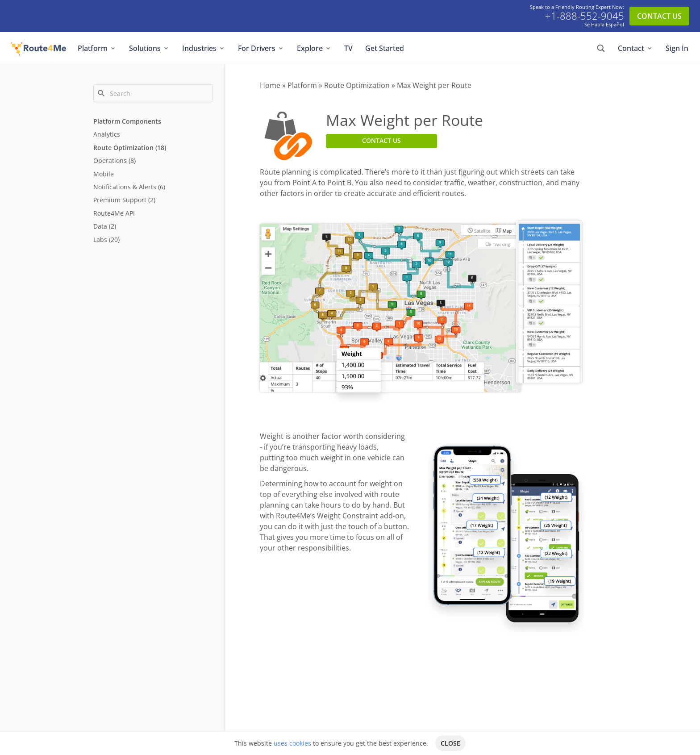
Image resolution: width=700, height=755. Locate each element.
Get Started (385, 48)
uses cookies (292, 743)
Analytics (107, 134)
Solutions (149, 48)
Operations (110, 161)
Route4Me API (114, 213)
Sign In (677, 48)
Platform (97, 48)
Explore (314, 48)
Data (100, 226)
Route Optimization (123, 148)
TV (348, 48)
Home (270, 85)
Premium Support (120, 200)
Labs (100, 240)
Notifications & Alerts (125, 187)
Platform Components (127, 121)
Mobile (104, 174)
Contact (635, 48)
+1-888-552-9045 (585, 16)
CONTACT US (659, 16)
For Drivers (261, 48)
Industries (204, 48)
